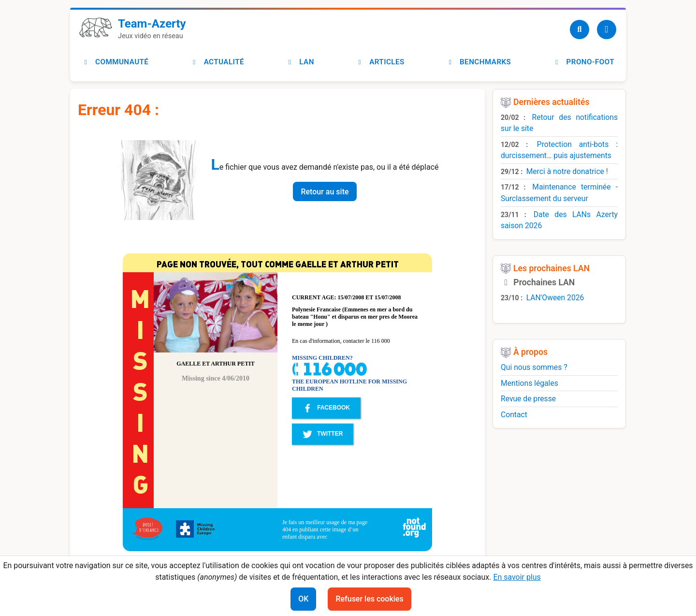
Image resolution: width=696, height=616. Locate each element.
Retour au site (325, 192)
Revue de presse (528, 399)
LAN (300, 62)
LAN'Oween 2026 (555, 298)
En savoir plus (517, 577)
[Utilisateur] (607, 29)
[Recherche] (580, 29)
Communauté (115, 62)
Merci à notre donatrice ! (567, 171)
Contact (514, 415)
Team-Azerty (152, 24)
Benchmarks (478, 62)
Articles (380, 62)
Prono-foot (583, 62)
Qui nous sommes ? (534, 367)
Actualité (217, 62)
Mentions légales (529, 383)
